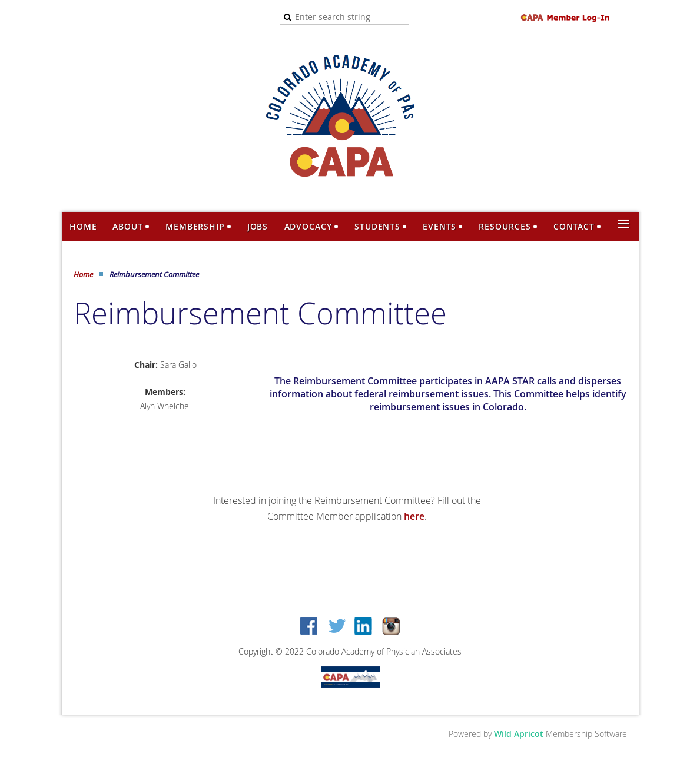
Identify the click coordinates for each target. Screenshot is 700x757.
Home (83, 274)
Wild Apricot (519, 734)
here (414, 516)
